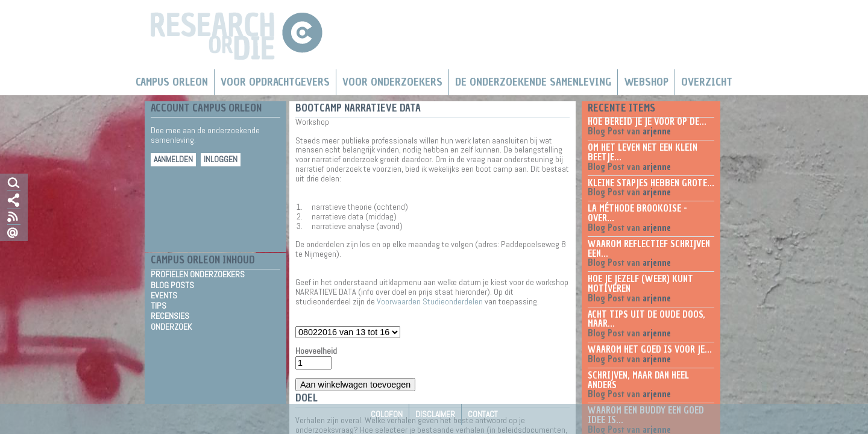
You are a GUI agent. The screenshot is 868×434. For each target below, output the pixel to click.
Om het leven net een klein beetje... (643, 153)
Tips (159, 306)
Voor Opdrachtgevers (275, 82)
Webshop (646, 82)
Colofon (387, 414)
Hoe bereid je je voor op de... (647, 122)
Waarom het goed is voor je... (650, 350)
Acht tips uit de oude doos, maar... (646, 319)
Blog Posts (172, 285)
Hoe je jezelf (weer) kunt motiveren (640, 284)
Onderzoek (171, 327)
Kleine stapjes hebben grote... (651, 183)
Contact (483, 414)
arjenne (657, 131)
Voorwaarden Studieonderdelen (430, 301)
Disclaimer (435, 414)
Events (164, 295)
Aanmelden (173, 159)
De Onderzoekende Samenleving (533, 82)
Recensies (170, 316)
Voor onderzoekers (392, 82)
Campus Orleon (172, 82)
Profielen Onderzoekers (198, 274)
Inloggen (221, 159)
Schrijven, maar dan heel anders (638, 380)
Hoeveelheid (316, 351)
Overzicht (707, 82)
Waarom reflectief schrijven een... (649, 249)
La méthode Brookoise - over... (637, 213)
